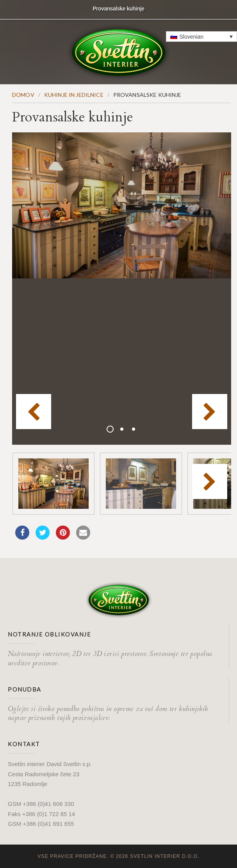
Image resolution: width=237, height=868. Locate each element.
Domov (23, 95)
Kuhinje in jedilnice (74, 95)
